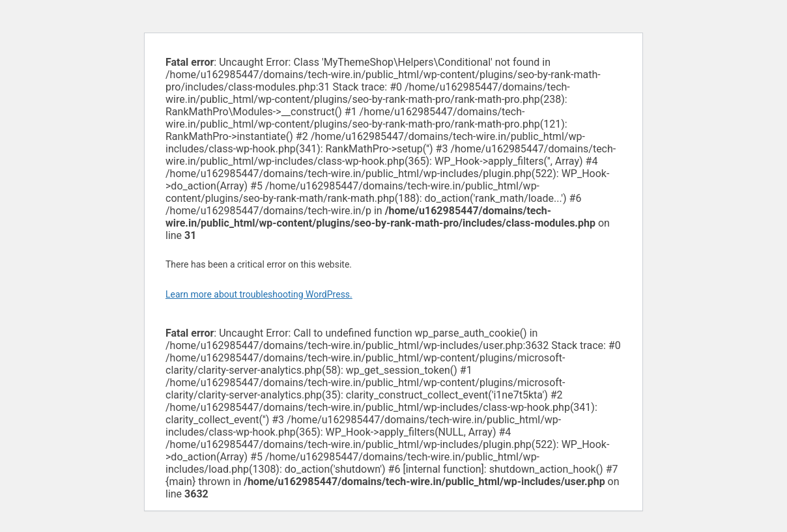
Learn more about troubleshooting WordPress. (259, 294)
